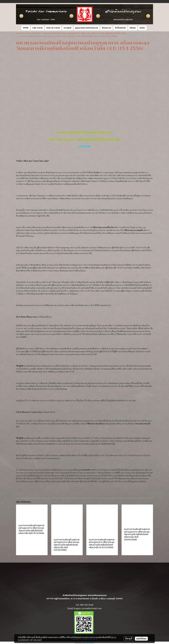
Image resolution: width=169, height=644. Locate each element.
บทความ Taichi (53, 28)
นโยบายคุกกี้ (38, 640)
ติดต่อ (142, 28)
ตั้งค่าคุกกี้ (129, 639)
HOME (26, 28)
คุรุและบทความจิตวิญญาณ (87, 28)
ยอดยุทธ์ (67, 28)
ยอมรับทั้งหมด (141, 639)
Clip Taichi (37, 28)
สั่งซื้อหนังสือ (120, 28)
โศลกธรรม (106, 28)
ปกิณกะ (133, 28)
